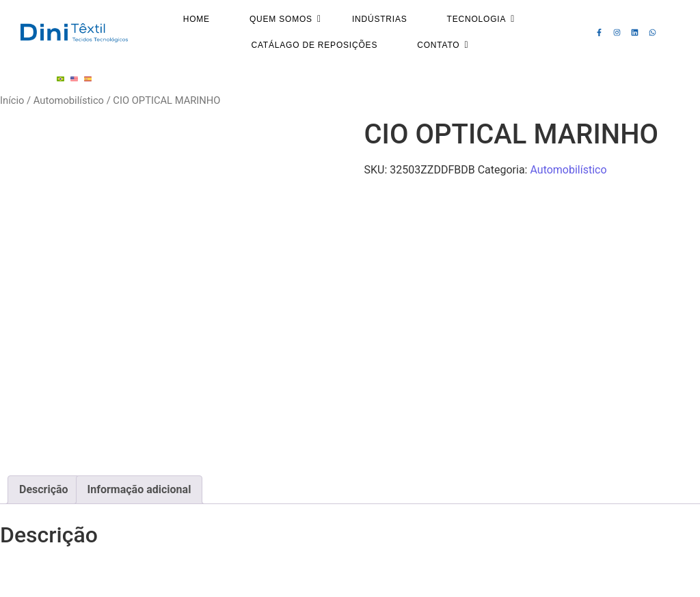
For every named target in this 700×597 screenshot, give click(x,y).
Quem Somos (285, 19)
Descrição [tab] (44, 489)
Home (197, 19)
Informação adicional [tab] (139, 489)
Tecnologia (481, 19)
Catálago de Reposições (314, 45)
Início (12, 100)
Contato (443, 45)
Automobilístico (69, 100)
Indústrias (380, 19)
